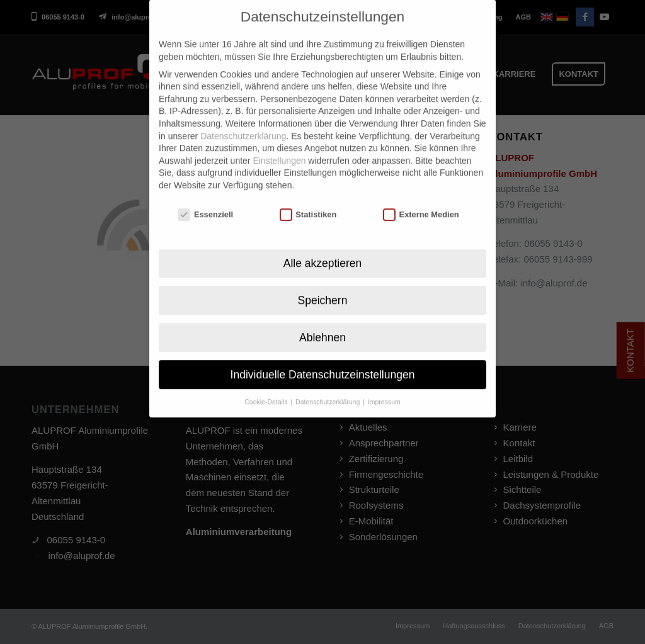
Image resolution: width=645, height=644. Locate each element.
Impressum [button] (384, 383)
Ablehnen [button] (322, 319)
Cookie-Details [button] (267, 383)
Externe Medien (421, 196)
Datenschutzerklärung (243, 117)
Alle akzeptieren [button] (323, 244)
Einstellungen (279, 142)
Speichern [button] (323, 281)
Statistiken (308, 196)
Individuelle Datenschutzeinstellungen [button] (323, 356)
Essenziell (205, 196)
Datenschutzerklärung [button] (328, 383)
